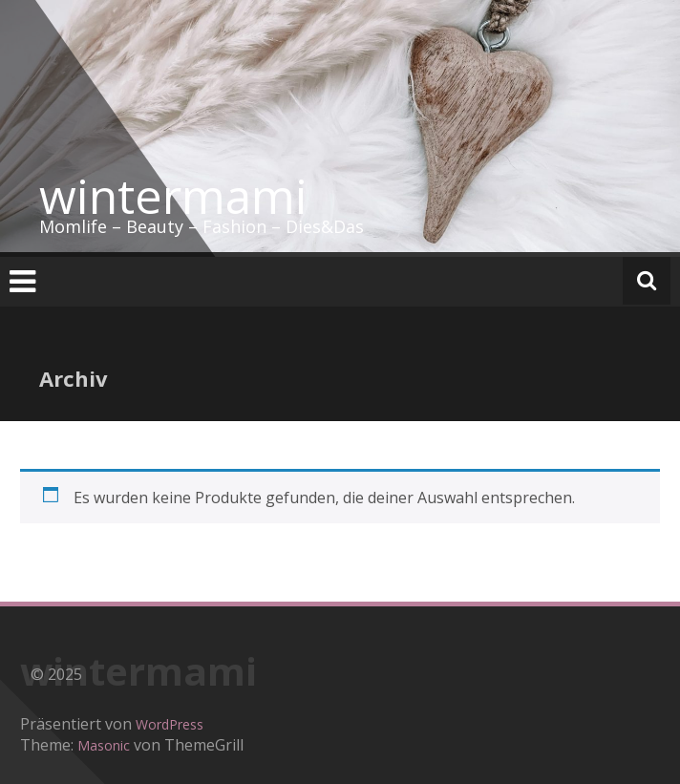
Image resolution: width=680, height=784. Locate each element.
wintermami (173, 196)
